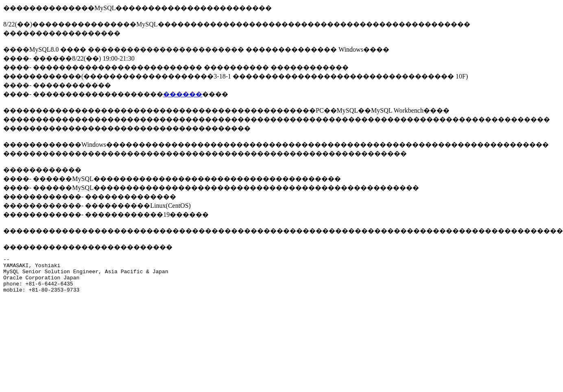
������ (183, 94)
